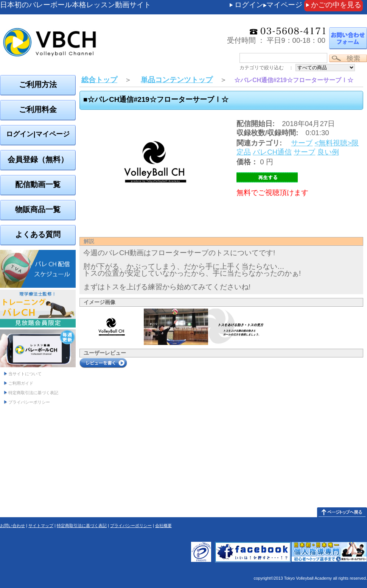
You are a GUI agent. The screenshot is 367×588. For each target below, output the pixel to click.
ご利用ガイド (21, 383)
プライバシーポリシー (29, 402)
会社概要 (163, 526)
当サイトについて (25, 374)
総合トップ (99, 80)
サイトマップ (41, 526)
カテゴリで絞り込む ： (267, 68)
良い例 (328, 152)
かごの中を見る (336, 5)
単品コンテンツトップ (177, 80)
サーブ (302, 143)
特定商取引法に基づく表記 (33, 393)
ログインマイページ (268, 5)
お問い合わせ (12, 526)
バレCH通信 (272, 152)
